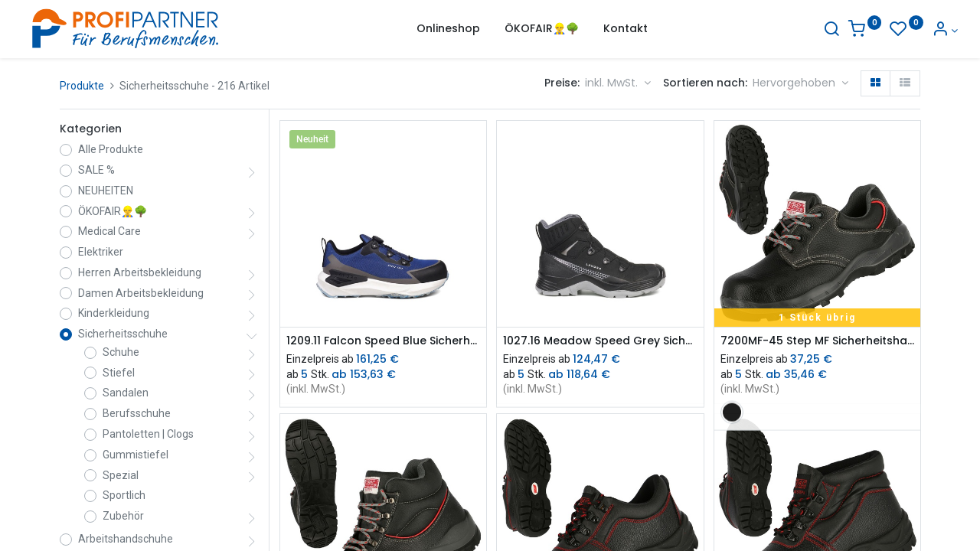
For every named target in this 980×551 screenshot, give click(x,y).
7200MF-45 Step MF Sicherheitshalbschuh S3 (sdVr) (817, 341)
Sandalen (126, 393)
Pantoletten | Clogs (148, 434)
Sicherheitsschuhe (123, 334)
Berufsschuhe (137, 413)
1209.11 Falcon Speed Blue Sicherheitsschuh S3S (383, 341)
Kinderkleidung (114, 313)
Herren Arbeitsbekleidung (140, 272)
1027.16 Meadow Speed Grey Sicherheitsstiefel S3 (600, 341)
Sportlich (124, 495)
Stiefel (119, 373)
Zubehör (123, 516)
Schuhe (121, 352)
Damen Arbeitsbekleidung (141, 293)
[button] (800, 83)
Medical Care (109, 231)
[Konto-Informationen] (907, 31)
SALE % (96, 170)
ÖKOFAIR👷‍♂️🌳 (113, 211)
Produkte (82, 86)
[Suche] (793, 31)
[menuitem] (448, 29)
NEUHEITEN (106, 191)
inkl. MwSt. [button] (613, 83)
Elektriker (101, 252)
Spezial (121, 475)
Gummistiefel (136, 455)
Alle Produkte (111, 149)
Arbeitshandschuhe (126, 539)
